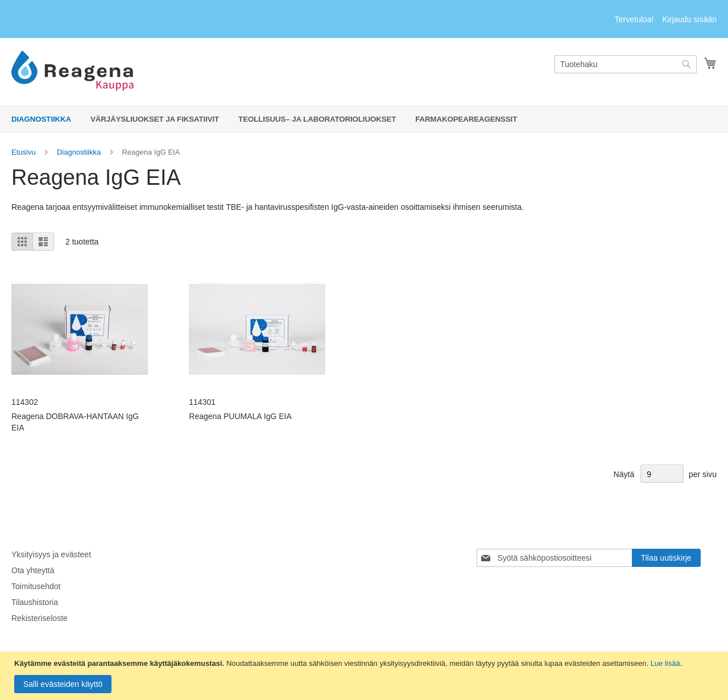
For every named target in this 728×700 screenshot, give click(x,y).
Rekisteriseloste (40, 618)
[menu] (364, 119)
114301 (202, 402)
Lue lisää (665, 663)
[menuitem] (41, 119)
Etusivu (24, 152)
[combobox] (626, 64)
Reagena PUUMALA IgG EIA (240, 416)
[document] (365, 676)
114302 (25, 402)
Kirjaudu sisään (689, 19)
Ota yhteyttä (33, 570)
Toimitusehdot (36, 586)
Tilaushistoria (35, 602)
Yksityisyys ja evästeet (51, 554)
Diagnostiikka (79, 152)
